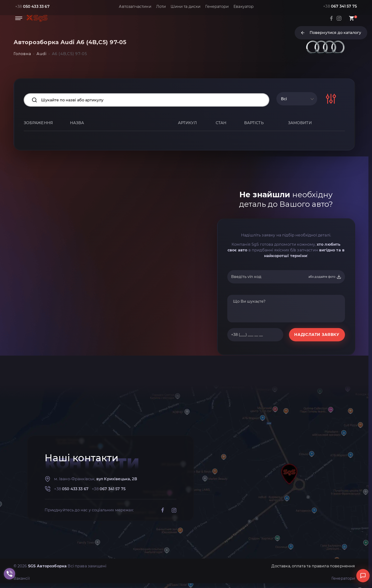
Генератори (217, 7)
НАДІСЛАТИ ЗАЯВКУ (317, 335)
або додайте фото (325, 277)
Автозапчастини (135, 7)
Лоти (161, 7)
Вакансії (22, 578)
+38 (32, 7)
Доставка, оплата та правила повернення (313, 566)
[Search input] (146, 100)
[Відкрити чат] (363, 576)
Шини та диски (186, 7)
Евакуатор (244, 7)
